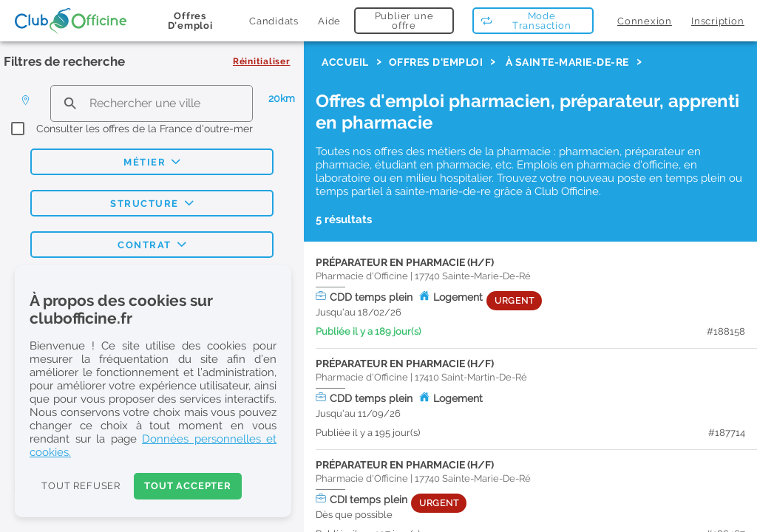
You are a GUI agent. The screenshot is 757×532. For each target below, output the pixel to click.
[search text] (152, 103)
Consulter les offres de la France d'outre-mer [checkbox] (145, 129)
